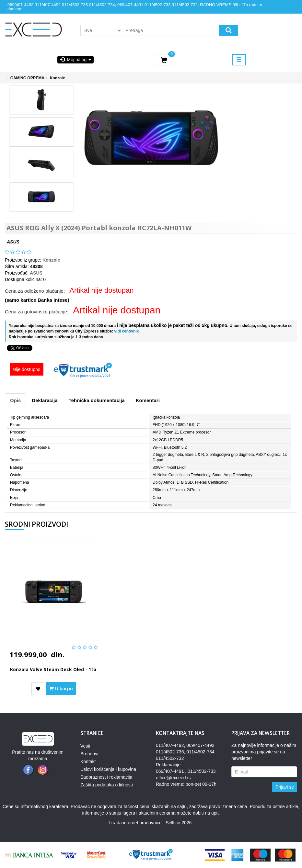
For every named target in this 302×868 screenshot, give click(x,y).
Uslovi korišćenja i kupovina (108, 769)
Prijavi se (285, 787)
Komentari (148, 400)
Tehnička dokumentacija (97, 400)
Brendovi (89, 754)
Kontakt (88, 761)
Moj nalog (75, 60)
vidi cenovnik (126, 331)
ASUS (36, 273)
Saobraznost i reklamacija (106, 777)
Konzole (58, 78)
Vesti (85, 746)
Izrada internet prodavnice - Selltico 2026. (151, 823)
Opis (15, 400)
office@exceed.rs (173, 778)
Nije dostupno (27, 369)
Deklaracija (45, 400)
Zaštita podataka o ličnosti (107, 785)
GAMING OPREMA (27, 78)
